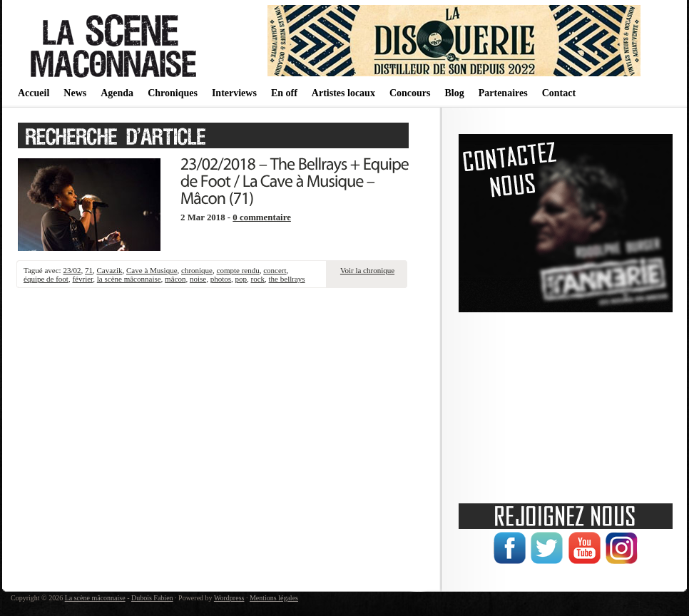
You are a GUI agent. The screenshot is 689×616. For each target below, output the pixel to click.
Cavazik (109, 270)
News (75, 93)
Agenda (117, 93)
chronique (197, 270)
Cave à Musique (152, 270)
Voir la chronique (367, 270)
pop (241, 279)
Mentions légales (274, 598)
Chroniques (173, 93)
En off (284, 93)
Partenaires (503, 93)
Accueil (34, 93)
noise (198, 279)
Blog (454, 93)
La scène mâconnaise (95, 598)
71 (89, 270)
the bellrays (287, 279)
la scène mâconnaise (129, 279)
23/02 (72, 270)
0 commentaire (262, 217)
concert (275, 270)
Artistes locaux (343, 93)
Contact (559, 93)
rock (258, 279)
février (82, 279)
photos (221, 279)
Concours (410, 93)
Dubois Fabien (152, 598)
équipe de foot (46, 279)
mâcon (175, 279)
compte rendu (238, 270)
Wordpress (229, 598)
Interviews (234, 93)
